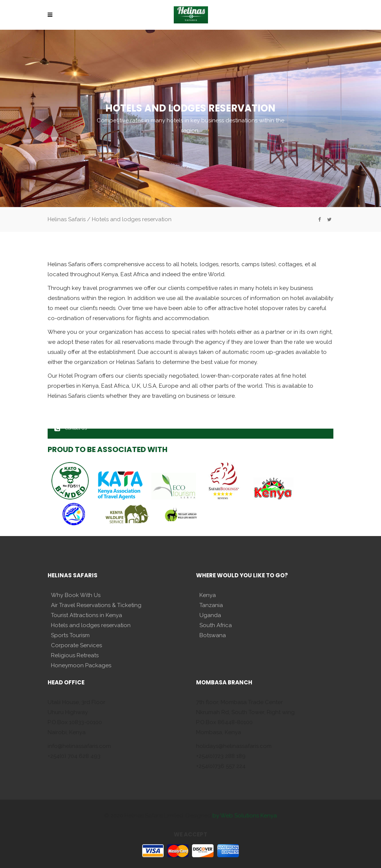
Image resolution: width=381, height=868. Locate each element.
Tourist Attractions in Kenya (87, 615)
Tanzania (211, 605)
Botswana (213, 635)
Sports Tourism (70, 635)
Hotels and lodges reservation (91, 625)
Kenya (208, 595)
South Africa (216, 625)
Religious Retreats (75, 655)
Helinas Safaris (67, 219)
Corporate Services (76, 645)
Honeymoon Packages (81, 665)
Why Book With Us (76, 595)
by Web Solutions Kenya (245, 816)
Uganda (210, 615)
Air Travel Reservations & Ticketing (96, 605)
